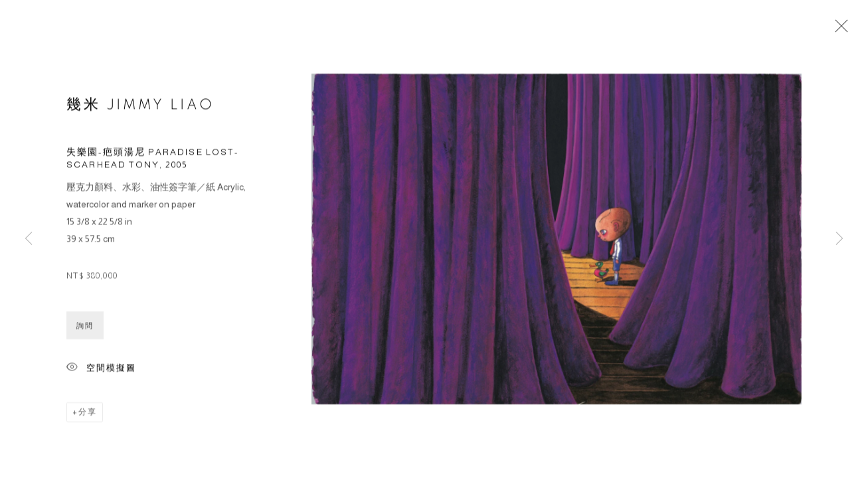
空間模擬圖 (101, 370)
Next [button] (839, 239)
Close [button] (838, 30)
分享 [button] (88, 414)
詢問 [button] (85, 327)
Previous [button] (29, 239)
